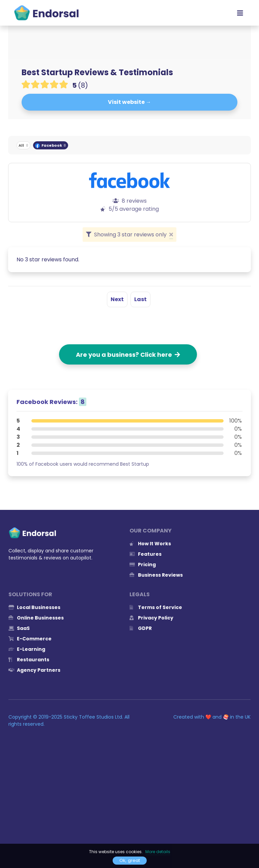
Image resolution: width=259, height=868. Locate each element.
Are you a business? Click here (128, 355)
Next (117, 299)
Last (140, 299)
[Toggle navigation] (240, 13)
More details (158, 852)
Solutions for (30, 594)
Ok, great (130, 860)
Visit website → (129, 102)
